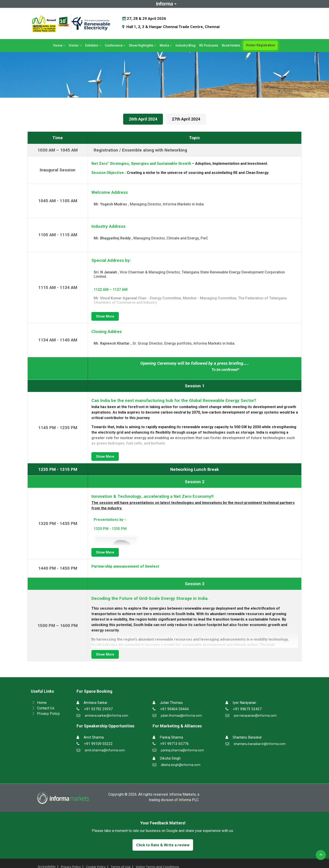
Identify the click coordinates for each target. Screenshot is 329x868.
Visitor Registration (260, 45)
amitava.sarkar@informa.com (106, 716)
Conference (115, 45)
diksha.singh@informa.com (181, 765)
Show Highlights (142, 45)
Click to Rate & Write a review (163, 845)
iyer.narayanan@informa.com (255, 716)
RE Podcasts (209, 45)
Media (166, 45)
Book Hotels (231, 45)
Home (59, 45)
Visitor (75, 45)
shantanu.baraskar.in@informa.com (260, 744)
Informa (164, 4)
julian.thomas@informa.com (181, 716)
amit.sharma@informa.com (105, 750)
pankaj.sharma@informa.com (182, 750)
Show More (105, 316)
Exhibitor (93, 45)
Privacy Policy (48, 714)
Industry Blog (186, 45)
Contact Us (46, 708)
